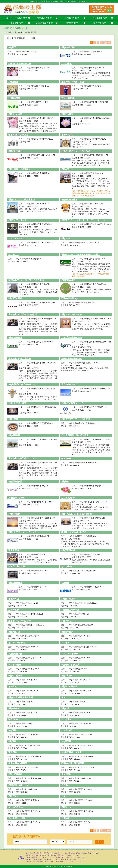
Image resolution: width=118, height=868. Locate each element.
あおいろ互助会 (16, 807)
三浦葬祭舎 (14, 610)
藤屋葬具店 (14, 599)
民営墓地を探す (44, 18)
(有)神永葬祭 (14, 514)
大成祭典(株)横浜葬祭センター (23, 458)
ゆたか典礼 (67, 64)
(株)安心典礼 (67, 114)
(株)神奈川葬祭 (68, 47)
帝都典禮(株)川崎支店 (18, 135)
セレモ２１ (14, 255)
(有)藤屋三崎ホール (70, 610)
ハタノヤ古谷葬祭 (70, 654)
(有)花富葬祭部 (15, 654)
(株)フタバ (66, 238)
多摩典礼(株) (67, 135)
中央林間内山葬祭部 (18, 763)
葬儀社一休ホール (17, 498)
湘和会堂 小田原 (17, 818)
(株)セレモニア (15, 151)
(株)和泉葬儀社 (15, 338)
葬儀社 (27, 32)
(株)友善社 (13, 419)
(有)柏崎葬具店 (68, 280)
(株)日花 (12, 741)
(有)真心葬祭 (14, 98)
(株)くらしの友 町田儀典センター (78, 514)
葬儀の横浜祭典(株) (70, 298)
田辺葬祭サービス (70, 384)
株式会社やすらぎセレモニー (75, 532)
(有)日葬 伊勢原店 (70, 665)
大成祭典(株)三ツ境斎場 (19, 359)
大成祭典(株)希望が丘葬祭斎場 (23, 315)
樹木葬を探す (72, 23)
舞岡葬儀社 (67, 774)
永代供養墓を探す (44, 23)
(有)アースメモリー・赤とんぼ (76, 151)
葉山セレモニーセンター (20, 621)
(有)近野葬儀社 (15, 482)
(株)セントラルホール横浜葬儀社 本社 (81, 255)
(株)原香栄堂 (14, 632)
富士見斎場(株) (15, 550)
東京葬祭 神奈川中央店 (73, 82)
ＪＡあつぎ (67, 730)
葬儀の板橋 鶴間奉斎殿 (73, 763)
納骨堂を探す (17, 23)
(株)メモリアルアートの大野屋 (76, 419)
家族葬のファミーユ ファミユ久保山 (26, 280)
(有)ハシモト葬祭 (69, 200)
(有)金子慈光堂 (68, 599)
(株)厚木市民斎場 (69, 687)
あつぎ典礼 (67, 719)
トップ (6, 32)
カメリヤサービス (17, 238)
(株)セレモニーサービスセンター (24, 532)
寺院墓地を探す (100, 18)
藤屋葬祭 (13, 752)
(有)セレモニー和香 (17, 403)
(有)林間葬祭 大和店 (71, 752)
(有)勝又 (12, 47)
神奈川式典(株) (68, 98)
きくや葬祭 (67, 567)
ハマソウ (66, 796)
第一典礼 (13, 687)
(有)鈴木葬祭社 (15, 676)
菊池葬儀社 (67, 458)
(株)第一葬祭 (67, 632)
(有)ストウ (66, 807)
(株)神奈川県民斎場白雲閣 (21, 698)
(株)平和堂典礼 (68, 550)
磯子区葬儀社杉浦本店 (72, 359)
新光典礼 (66, 785)
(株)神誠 (65, 708)
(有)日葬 (12, 730)
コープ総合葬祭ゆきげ (72, 338)
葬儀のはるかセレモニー (20, 64)
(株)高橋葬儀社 (15, 583)
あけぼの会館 (15, 665)
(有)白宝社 (13, 82)
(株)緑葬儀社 (14, 435)
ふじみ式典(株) (68, 498)
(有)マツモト (67, 621)
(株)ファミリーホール (71, 315)
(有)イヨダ (13, 796)
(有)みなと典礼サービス (72, 403)
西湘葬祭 (66, 818)
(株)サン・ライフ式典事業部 (22, 200)
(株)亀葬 (65, 482)
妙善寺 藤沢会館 (17, 567)
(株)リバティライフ (17, 220)
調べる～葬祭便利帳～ (16, 32)
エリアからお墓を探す (17, 18)
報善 (63, 698)
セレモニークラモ (17, 643)
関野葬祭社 (14, 719)
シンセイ (66, 643)
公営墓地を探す (72, 18)
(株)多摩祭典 (14, 708)
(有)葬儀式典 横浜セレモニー (22, 384)
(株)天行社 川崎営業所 (19, 169)
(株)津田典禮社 (15, 298)
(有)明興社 (66, 741)
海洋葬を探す (100, 23)
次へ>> (107, 43)
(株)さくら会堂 (15, 114)
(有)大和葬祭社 (15, 774)
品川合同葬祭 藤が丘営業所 (75, 435)
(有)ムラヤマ (67, 169)
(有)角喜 (65, 583)
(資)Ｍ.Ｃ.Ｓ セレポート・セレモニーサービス (83, 220)
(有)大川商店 (67, 676)
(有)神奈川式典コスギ (18, 785)
